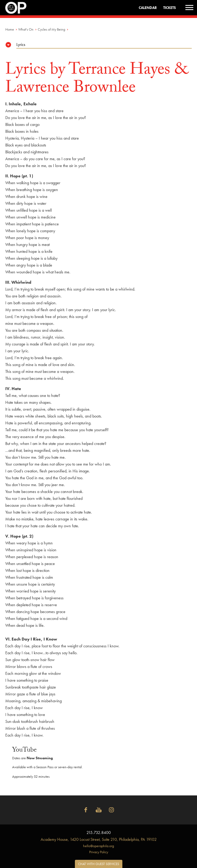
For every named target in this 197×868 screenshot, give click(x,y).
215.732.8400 (99, 833)
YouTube (99, 810)
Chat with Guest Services (99, 864)
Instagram (112, 810)
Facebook (86, 810)
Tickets (170, 8)
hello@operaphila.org (98, 846)
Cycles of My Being (51, 29)
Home (10, 29)
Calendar (148, 8)
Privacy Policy (99, 852)
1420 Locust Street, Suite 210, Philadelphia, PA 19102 (99, 839)
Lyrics (21, 44)
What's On (26, 29)
